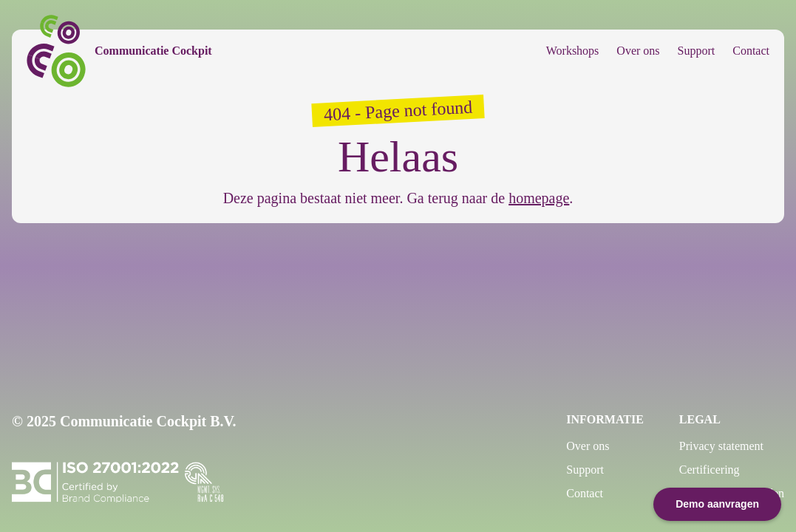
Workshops (573, 51)
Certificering (710, 470)
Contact (751, 51)
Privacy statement (721, 446)
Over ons (638, 51)
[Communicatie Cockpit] (119, 51)
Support (697, 51)
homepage (539, 198)
